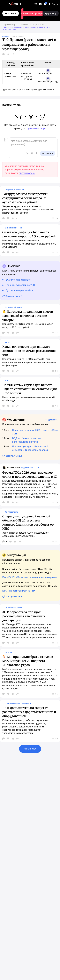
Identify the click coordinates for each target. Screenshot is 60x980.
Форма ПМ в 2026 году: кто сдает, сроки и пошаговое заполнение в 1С (29, 475)
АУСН (7, 342)
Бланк (41, 73)
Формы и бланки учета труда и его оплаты (35, 89)
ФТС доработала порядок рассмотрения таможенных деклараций (24, 616)
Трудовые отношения (14, 190)
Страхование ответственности (18, 703)
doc (47, 73)
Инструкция (44, 81)
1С (38, 468)
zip (51, 73)
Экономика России (13, 228)
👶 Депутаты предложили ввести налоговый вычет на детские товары (28, 316)
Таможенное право (13, 608)
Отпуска (8, 652)
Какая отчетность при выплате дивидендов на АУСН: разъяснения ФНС (29, 351)
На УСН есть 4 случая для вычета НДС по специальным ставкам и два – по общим (30, 389)
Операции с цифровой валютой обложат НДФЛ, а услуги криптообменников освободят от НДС (28, 522)
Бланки (6, 36)
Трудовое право (9, 89)
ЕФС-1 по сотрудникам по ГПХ (19, 591)
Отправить (48, 153)
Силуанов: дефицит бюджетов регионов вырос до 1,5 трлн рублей (29, 234)
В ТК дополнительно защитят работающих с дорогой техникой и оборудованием (29, 712)
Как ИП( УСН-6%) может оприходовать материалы (30, 577)
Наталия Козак (13, 468)
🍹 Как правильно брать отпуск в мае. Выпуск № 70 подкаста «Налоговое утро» (28, 661)
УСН (6, 381)
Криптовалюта (11, 512)
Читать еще (30, 749)
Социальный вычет (13, 307)
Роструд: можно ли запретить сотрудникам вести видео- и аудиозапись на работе (25, 198)
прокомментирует (37, 129)
